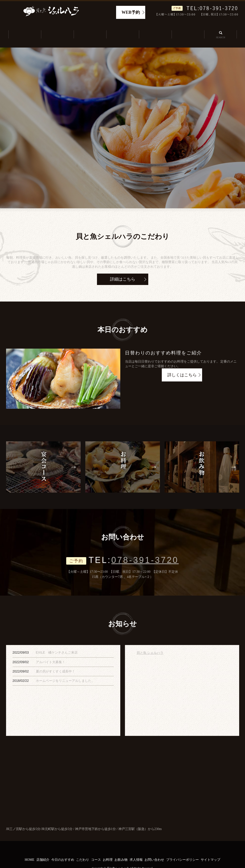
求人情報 (188, 29)
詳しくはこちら (182, 364)
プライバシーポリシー (183, 849)
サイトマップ (210, 849)
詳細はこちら (123, 268)
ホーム (24, 29)
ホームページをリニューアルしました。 (65, 670)
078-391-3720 (145, 549)
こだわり (122, 29)
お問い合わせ (154, 849)
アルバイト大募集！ (51, 651)
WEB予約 (131, 12)
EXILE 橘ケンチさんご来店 (57, 642)
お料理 (108, 849)
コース (96, 849)
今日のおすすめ (90, 29)
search (220, 29)
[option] (122, 117)
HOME (29, 849)
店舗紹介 (57, 29)
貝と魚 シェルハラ (150, 642)
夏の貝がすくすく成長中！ (55, 660)
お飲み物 (121, 849)
